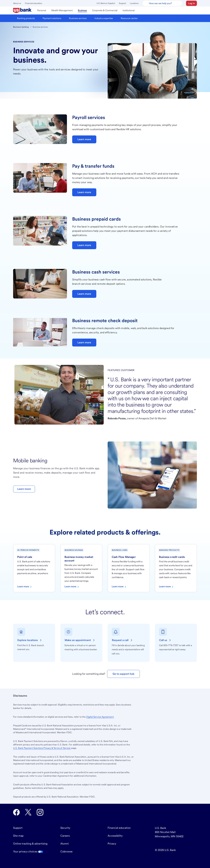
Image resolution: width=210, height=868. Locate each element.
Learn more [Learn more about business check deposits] (84, 342)
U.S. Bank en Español (106, 3)
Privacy (112, 844)
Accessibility (115, 836)
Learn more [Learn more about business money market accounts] (72, 587)
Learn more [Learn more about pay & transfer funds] (84, 192)
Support (122, 3)
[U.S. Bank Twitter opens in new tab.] (28, 812)
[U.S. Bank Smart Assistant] (162, 3)
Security (65, 828)
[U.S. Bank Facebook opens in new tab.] (16, 812)
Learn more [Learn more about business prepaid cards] (84, 245)
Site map (18, 836)
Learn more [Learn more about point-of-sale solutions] (25, 587)
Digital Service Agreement (100, 717)
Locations (134, 3)
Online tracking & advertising (30, 844)
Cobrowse (66, 851)
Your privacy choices (28, 851)
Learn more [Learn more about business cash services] (84, 294)
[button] (191, 3)
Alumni (65, 844)
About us (17, 3)
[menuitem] (23, 11)
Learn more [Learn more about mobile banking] (24, 489)
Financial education (34, 3)
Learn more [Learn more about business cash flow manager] (119, 587)
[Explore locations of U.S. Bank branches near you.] (30, 640)
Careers (65, 836)
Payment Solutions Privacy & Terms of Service (42, 748)
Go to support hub (123, 674)
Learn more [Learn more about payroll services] (84, 139)
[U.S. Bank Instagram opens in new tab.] (40, 812)
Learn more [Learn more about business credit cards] (166, 587)
